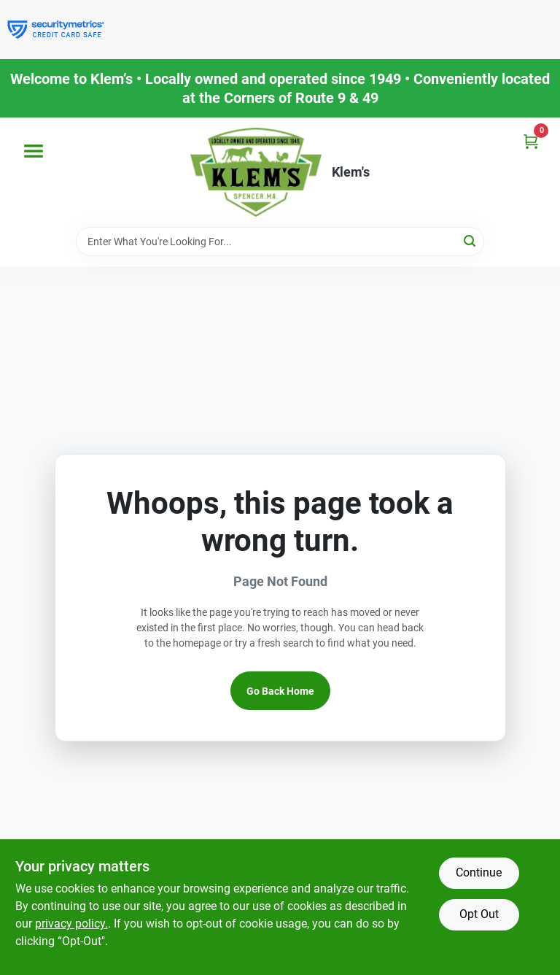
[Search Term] (280, 242)
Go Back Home (280, 691)
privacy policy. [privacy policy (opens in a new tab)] (71, 924)
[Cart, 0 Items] (531, 141)
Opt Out (479, 914)
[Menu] (34, 151)
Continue (479, 872)
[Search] (471, 240)
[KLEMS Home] (256, 172)
